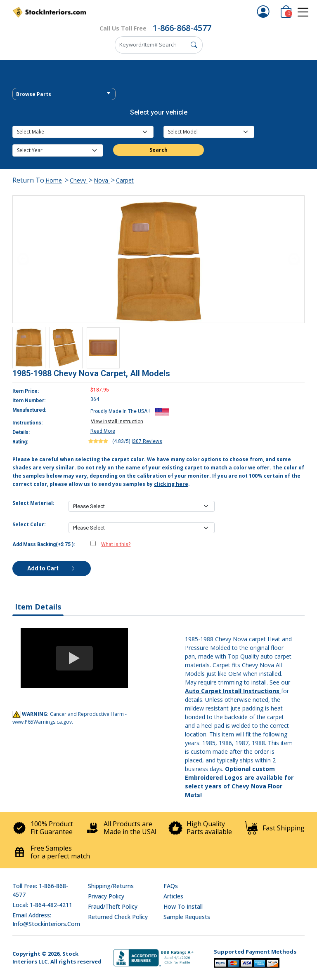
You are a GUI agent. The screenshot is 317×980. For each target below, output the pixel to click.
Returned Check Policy (118, 917)
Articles (173, 896)
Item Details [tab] (38, 607)
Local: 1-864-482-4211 (42, 905)
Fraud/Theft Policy (113, 906)
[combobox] (64, 94)
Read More (103, 431)
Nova (102, 180)
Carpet (125, 180)
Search (158, 150)
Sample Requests (187, 917)
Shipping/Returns (111, 886)
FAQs (171, 886)
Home (54, 180)
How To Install (183, 906)
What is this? (116, 544)
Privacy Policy (106, 896)
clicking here (171, 484)
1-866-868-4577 (182, 28)
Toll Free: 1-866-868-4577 (40, 890)
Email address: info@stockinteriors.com (46, 919)
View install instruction (117, 422)
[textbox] (64, 94)
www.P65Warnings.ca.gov (42, 722)
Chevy (79, 180)
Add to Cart (52, 568)
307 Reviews (148, 441)
